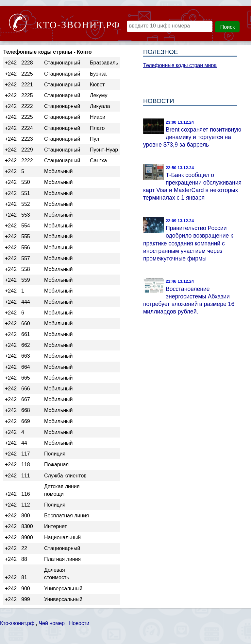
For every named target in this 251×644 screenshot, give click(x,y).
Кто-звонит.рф (17, 623)
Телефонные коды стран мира (180, 65)
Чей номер (51, 623)
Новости (79, 623)
